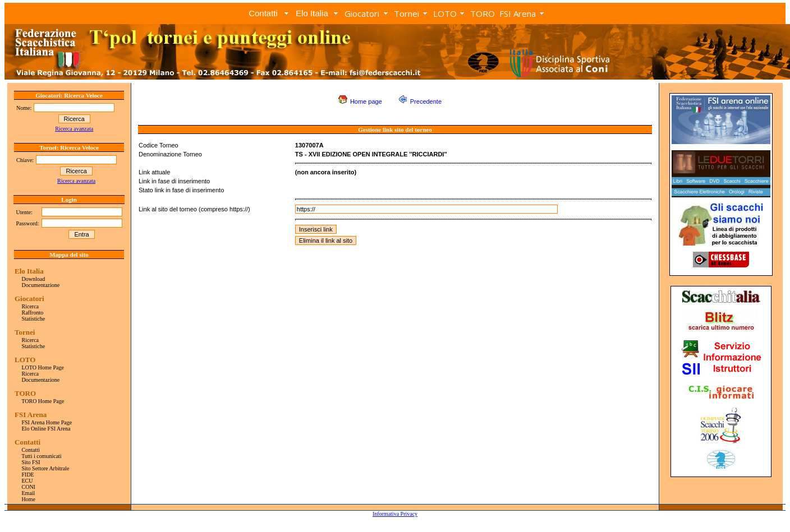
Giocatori (362, 13)
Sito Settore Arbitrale (46, 468)
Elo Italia (312, 13)
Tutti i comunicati (41, 456)
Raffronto (33, 313)
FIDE (28, 475)
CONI (29, 487)
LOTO (445, 13)
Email (29, 493)
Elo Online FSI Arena (46, 429)
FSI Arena (518, 13)
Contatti (263, 13)
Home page (366, 101)
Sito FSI (31, 462)
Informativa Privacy (395, 514)
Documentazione (41, 285)
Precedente (426, 101)
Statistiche (34, 319)
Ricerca (31, 306)
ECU (27, 481)
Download (34, 279)
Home (29, 499)
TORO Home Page (43, 401)
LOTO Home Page (43, 367)
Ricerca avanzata (74, 129)
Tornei (407, 13)
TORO (483, 13)
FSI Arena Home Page (47, 422)
